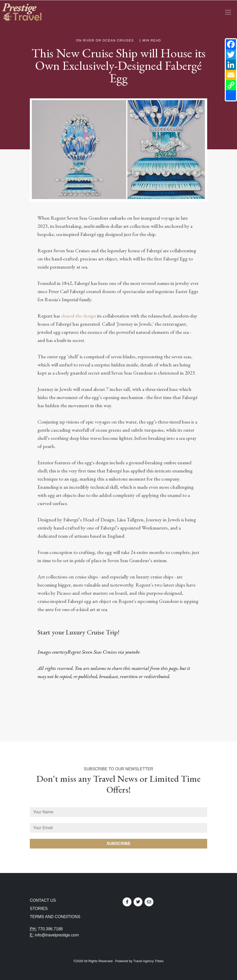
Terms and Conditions (55, 917)
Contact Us (43, 900)
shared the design (79, 316)
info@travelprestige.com (57, 935)
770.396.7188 (50, 929)
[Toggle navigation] (228, 12)
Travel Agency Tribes (148, 961)
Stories (39, 909)
